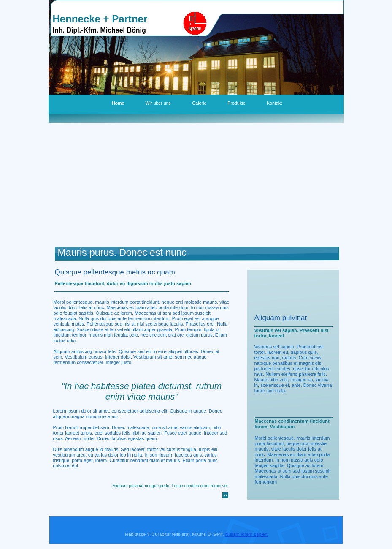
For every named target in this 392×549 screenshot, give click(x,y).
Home (118, 103)
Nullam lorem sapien (246, 534)
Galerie (199, 103)
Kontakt (274, 103)
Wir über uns (158, 103)
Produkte (237, 103)
